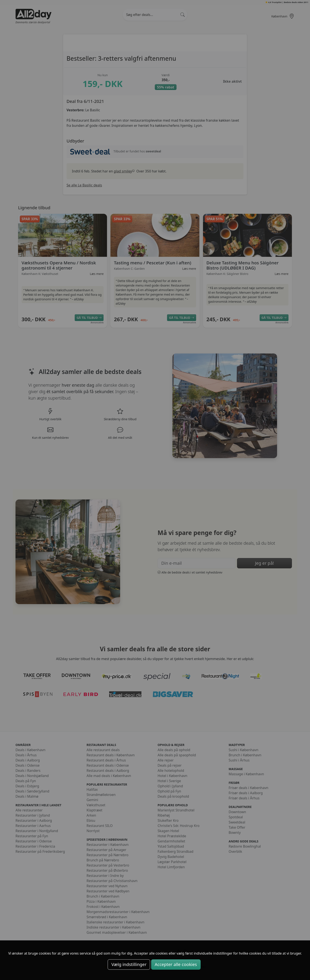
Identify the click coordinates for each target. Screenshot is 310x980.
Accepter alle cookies (176, 964)
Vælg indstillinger (129, 964)
